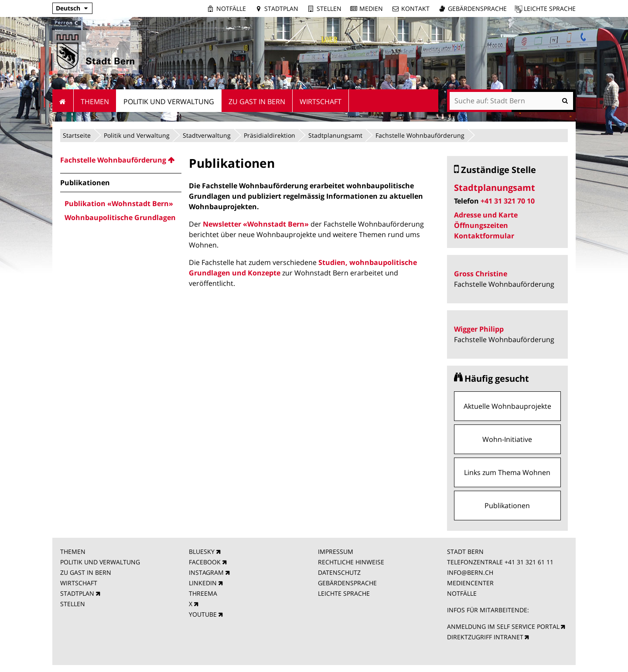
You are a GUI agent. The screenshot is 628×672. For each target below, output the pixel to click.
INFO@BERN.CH (470, 572)
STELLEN (73, 604)
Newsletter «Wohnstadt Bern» (256, 224)
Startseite (77, 135)
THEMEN (73, 552)
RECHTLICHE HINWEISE (351, 562)
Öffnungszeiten (481, 225)
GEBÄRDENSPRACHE (347, 583)
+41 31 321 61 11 (529, 562)
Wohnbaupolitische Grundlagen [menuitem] (120, 217)
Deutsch (68, 8)
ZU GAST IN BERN (86, 572)
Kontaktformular (484, 236)
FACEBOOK (205, 562)
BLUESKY (202, 552)
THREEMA (203, 593)
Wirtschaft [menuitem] (321, 102)
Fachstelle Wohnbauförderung (420, 135)
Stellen (329, 8)
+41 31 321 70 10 (508, 201)
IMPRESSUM (336, 552)
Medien (371, 8)
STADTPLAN (77, 593)
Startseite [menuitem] (63, 101)
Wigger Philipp (479, 329)
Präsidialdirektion (270, 135)
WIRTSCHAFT (79, 583)
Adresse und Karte (486, 215)
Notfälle (231, 8)
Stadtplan (281, 8)
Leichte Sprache (550, 8)
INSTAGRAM (206, 572)
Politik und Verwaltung (137, 135)
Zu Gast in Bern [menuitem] (257, 102)
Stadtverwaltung (207, 135)
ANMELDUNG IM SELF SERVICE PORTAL (503, 626)
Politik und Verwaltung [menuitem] (169, 102)
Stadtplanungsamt (335, 135)
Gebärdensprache (477, 8)
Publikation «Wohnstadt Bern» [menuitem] (119, 204)
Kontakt (415, 8)
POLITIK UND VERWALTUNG (100, 562)
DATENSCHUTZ (339, 572)
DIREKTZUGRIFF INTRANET (485, 637)
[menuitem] (121, 160)
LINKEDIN (203, 583)
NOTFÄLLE (462, 593)
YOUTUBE (203, 614)
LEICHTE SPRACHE (344, 593)
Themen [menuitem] (95, 102)
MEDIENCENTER (470, 583)
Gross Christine (481, 274)
